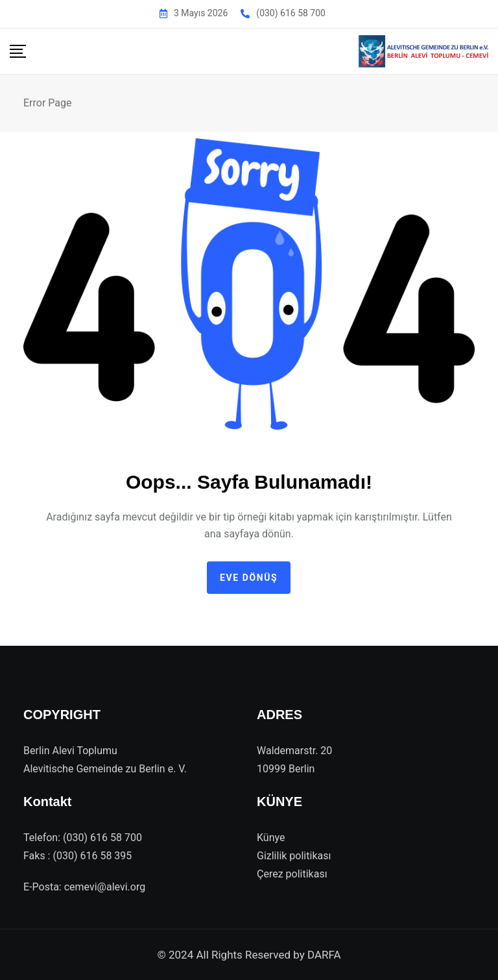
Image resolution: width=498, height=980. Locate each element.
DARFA (324, 955)
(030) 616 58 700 (291, 13)
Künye (271, 838)
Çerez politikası (292, 874)
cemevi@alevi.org (105, 887)
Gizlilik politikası (294, 856)
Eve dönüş (249, 578)
